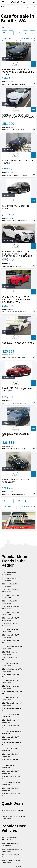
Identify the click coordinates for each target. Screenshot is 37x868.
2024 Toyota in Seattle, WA (11, 591)
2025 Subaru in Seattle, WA (11, 642)
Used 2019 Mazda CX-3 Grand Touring (18, 162)
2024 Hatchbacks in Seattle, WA (12, 670)
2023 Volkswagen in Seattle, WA (12, 647)
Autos (3, 7)
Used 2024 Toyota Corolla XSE (18, 343)
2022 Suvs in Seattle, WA (10, 602)
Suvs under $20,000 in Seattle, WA (13, 812)
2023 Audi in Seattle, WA (10, 659)
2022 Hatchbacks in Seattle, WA (12, 744)
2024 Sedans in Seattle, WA (11, 619)
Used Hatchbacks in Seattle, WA (12, 850)
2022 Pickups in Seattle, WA (11, 789)
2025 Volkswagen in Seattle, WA (12, 693)
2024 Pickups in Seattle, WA (11, 715)
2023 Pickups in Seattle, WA (11, 727)
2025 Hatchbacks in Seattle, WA (12, 732)
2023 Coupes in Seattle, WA (11, 772)
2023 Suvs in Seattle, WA (10, 574)
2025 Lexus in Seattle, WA (10, 681)
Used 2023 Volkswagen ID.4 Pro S (17, 435)
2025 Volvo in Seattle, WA (10, 653)
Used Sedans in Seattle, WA (11, 844)
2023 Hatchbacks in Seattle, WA (12, 710)
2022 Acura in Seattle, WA (10, 761)
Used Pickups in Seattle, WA (11, 856)
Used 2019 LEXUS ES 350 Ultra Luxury (16, 481)
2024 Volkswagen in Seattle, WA (12, 704)
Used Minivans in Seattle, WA (11, 861)
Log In (27, 7)
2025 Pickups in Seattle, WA (11, 755)
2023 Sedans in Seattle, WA (11, 608)
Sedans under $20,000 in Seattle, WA (14, 818)
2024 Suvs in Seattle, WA (10, 585)
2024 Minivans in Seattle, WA (11, 778)
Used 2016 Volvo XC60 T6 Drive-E (16, 207)
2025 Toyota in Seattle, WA (11, 596)
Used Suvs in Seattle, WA (10, 839)
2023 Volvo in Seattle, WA (10, 630)
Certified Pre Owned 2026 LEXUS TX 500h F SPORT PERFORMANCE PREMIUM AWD (17, 255)
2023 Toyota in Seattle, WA (11, 613)
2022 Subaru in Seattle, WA (11, 721)
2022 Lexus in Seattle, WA (10, 766)
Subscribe (33, 7)
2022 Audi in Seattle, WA (10, 749)
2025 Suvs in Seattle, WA (10, 579)
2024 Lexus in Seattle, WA (10, 698)
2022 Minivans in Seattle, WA (11, 795)
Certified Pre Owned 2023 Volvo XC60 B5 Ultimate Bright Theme (18, 72)
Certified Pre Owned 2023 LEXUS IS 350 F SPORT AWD (18, 116)
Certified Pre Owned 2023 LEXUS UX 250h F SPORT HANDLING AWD (16, 300)
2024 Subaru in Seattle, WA (11, 676)
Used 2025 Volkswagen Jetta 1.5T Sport (17, 390)
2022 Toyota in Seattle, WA (11, 687)
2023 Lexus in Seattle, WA (10, 625)
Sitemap (18, 867)
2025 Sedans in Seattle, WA (11, 636)
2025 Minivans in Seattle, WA (11, 783)
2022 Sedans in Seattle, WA (11, 738)
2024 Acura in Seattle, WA (10, 664)
